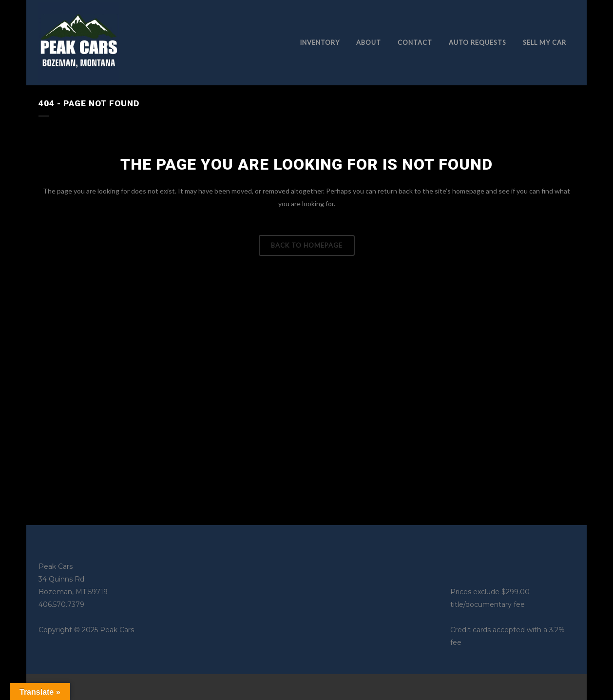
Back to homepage (307, 245)
